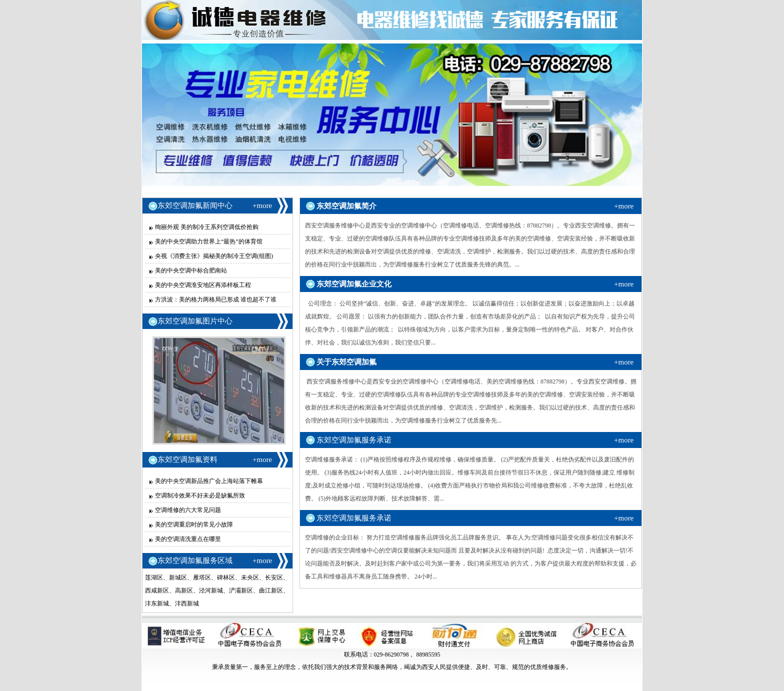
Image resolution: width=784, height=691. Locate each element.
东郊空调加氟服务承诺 (354, 440)
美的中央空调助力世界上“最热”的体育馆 (209, 241)
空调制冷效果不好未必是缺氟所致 (200, 495)
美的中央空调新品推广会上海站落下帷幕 (209, 481)
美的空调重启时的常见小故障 (194, 524)
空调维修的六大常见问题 (188, 510)
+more (262, 205)
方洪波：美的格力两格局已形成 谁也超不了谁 (216, 299)
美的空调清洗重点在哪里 (188, 539)
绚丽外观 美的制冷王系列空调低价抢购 (207, 227)
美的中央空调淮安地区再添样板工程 (203, 285)
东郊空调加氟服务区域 (195, 560)
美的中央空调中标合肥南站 (191, 270)
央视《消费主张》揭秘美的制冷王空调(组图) (214, 256)
